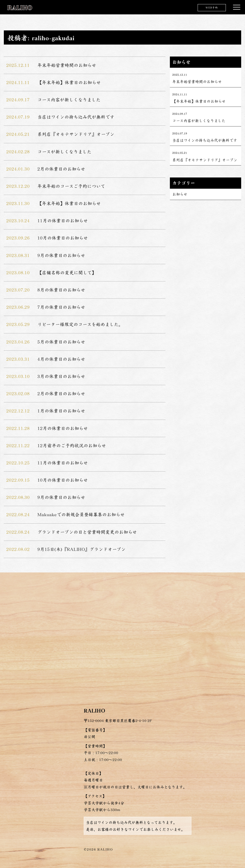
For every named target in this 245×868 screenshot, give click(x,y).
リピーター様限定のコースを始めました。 (80, 324)
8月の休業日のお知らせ (61, 290)
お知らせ (180, 194)
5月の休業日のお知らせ (61, 342)
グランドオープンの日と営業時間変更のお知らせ (87, 532)
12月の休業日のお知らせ (63, 428)
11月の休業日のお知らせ (63, 221)
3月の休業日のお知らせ (61, 376)
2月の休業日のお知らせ (61, 169)
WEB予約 (212, 8)
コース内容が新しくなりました (69, 100)
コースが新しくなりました (64, 152)
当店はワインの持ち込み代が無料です (76, 117)
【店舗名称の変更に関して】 (67, 273)
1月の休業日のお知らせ (61, 411)
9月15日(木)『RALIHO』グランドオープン (81, 549)
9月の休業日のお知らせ (61, 255)
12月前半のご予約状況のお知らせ (72, 445)
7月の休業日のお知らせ (61, 307)
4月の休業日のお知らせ (61, 359)
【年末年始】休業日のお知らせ (69, 82)
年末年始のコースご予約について (71, 186)
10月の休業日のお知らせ (63, 238)
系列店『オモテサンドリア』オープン (76, 134)
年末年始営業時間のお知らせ (67, 65)
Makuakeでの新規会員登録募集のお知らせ (81, 514)
